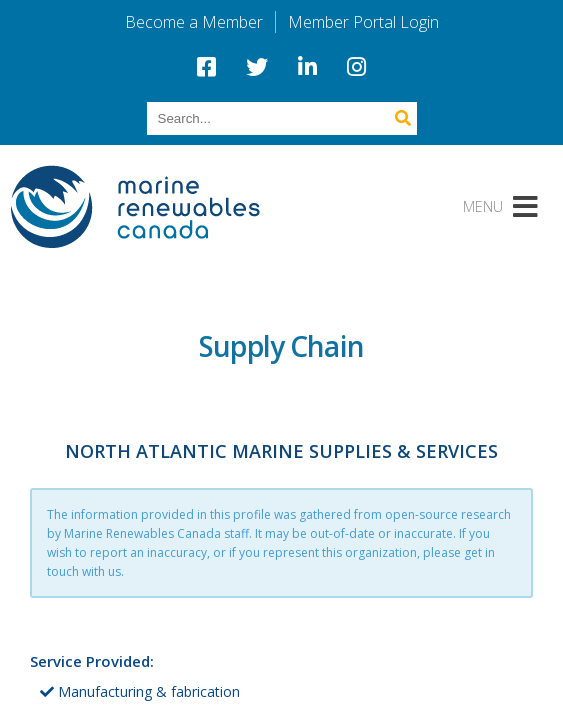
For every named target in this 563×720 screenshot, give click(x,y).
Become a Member (194, 22)
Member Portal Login (363, 22)
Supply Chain (281, 346)
